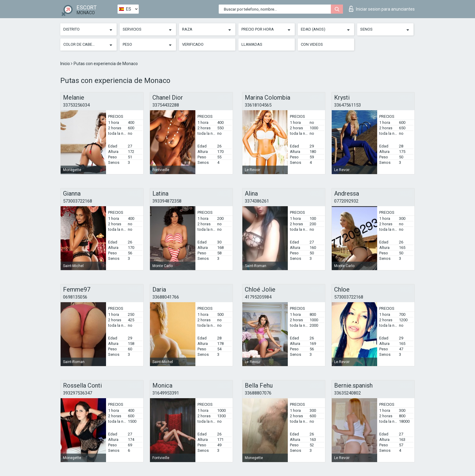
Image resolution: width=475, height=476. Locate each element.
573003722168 (78, 201)
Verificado (193, 44)
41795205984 (258, 297)
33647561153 (347, 105)
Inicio (66, 64)
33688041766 (166, 297)
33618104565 (258, 105)
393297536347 (78, 393)
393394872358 (167, 201)
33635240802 (347, 393)
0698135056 (75, 297)
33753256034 (76, 105)
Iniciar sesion (382, 9)
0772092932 (346, 201)
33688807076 (258, 393)
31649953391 (166, 393)
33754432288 (166, 105)
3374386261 (257, 201)
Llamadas (252, 44)
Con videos (312, 44)
